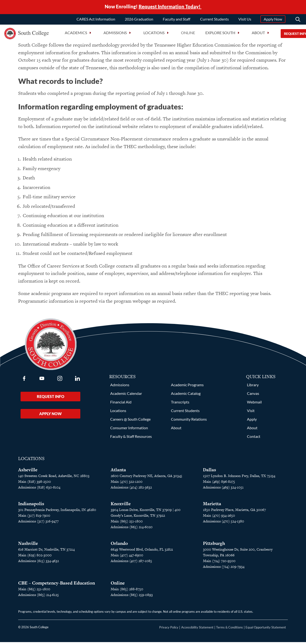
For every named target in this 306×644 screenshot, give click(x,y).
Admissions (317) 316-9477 (38, 523)
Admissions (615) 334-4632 (38, 563)
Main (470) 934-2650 (219, 517)
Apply (252, 421)
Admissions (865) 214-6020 (132, 529)
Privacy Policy (169, 629)
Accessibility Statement (197, 629)
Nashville (28, 545)
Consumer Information (129, 430)
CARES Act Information (96, 20)
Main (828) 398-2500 (35, 483)
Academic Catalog (186, 395)
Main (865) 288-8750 (127, 591)
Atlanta (118, 472)
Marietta (212, 506)
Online (188, 33)
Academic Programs (187, 387)
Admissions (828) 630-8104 (39, 489)
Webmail (254, 404)
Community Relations (189, 421)
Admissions (120, 387)
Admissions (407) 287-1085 (131, 563)
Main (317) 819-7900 (34, 517)
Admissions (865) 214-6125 (38, 597)
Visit (251, 412)
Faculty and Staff (177, 20)
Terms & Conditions (229, 629)
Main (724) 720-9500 (219, 563)
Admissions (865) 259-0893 (132, 597)
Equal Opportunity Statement (266, 629)
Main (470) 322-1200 (127, 483)
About (176, 430)
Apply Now (273, 20)
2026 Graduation (139, 20)
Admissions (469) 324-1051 (223, 489)
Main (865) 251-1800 (127, 523)
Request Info (51, 398)
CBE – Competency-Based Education (57, 585)
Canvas (253, 395)
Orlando (119, 545)
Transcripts (180, 404)
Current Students (214, 20)
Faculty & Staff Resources (131, 438)
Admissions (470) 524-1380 (224, 523)
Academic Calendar (126, 395)
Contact (254, 438)
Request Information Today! (170, 7)
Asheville (28, 472)
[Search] (298, 20)
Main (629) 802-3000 (35, 557)
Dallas (210, 472)
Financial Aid (121, 404)
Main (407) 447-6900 (127, 557)
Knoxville (121, 506)
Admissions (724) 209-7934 (224, 568)
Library (253, 387)
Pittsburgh (214, 545)
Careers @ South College (130, 421)
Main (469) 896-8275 (219, 483)
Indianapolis (31, 506)
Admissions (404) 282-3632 (131, 489)
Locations (118, 412)
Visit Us (245, 20)
